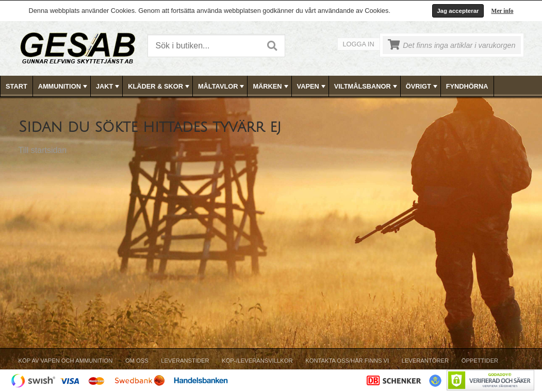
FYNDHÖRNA (467, 86)
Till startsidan (43, 150)
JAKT (109, 87)
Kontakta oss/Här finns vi (347, 361)
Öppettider (480, 361)
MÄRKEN (271, 87)
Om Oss (137, 361)
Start (17, 86)
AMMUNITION (64, 87)
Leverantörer (425, 361)
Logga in (359, 44)
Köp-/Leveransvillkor (257, 361)
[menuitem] (17, 86)
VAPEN (312, 87)
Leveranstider (185, 361)
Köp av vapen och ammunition (66, 361)
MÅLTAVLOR (222, 87)
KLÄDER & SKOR (160, 87)
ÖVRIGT (423, 87)
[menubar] (271, 86)
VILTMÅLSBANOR (367, 87)
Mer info (503, 11)
